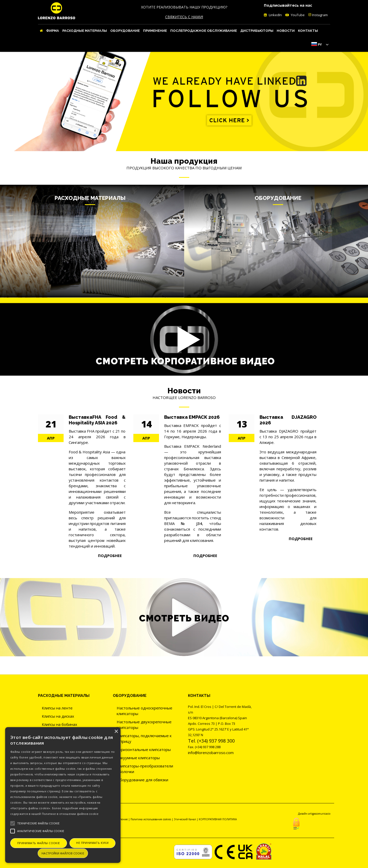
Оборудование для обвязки (142, 780)
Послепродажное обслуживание (204, 31)
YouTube (297, 15)
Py (320, 45)
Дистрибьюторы (257, 31)
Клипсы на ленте (57, 708)
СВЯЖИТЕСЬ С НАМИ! (184, 17)
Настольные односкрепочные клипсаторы (145, 711)
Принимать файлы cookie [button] (39, 843)
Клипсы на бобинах (59, 724)
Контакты (308, 31)
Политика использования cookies (151, 819)
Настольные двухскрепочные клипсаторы (144, 725)
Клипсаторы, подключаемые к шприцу (144, 738)
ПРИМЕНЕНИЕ (155, 31)
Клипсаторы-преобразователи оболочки (145, 769)
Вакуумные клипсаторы (138, 758)
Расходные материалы (85, 31)
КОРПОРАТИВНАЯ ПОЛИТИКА (218, 819)
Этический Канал (185, 819)
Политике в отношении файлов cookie (70, 814)
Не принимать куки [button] (92, 843)
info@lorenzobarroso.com (211, 753)
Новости (286, 31)
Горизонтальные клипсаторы (144, 749)
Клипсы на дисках (58, 716)
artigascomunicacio (319, 814)
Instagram (318, 15)
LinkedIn (275, 15)
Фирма (53, 31)
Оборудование (125, 31)
